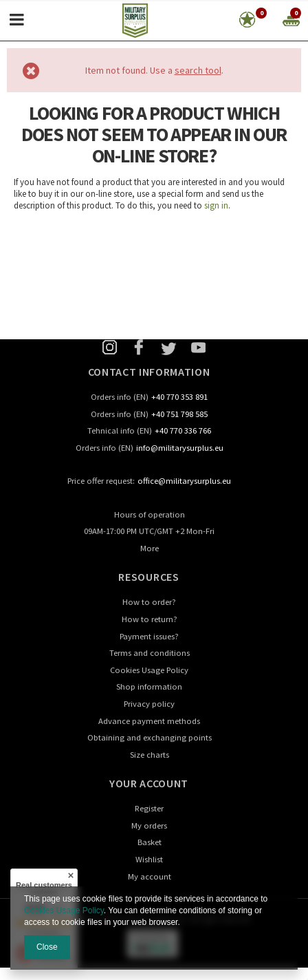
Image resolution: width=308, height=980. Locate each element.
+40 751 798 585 (179, 415)
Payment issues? (149, 637)
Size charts (150, 755)
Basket (150, 843)
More (150, 549)
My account (150, 877)
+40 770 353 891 (179, 397)
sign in (216, 205)
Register (149, 809)
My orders (149, 826)
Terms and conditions (150, 653)
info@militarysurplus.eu (180, 448)
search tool (198, 70)
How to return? (150, 620)
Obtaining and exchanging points (150, 738)
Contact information (149, 372)
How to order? (149, 603)
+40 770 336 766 (183, 431)
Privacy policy (149, 704)
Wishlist (149, 860)
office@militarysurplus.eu (184, 481)
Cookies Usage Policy (149, 671)
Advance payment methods (149, 722)
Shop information (149, 687)
